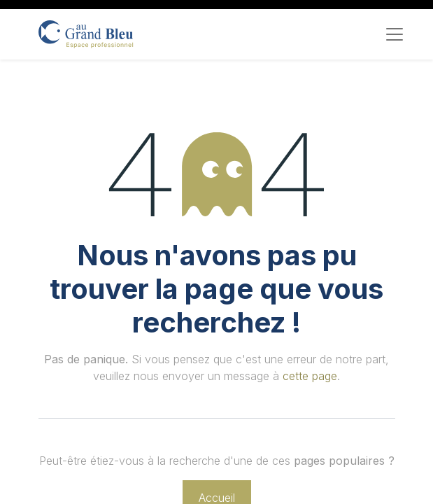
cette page (310, 376)
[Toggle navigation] (395, 34)
